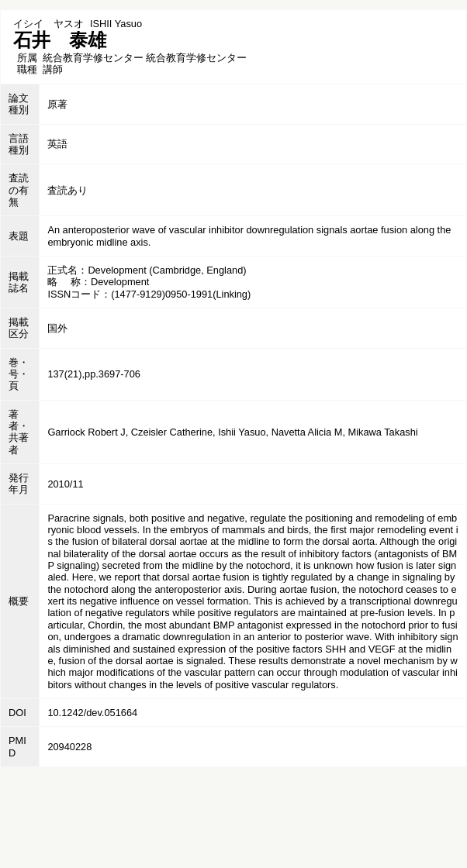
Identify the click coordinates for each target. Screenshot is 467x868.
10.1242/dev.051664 (92, 713)
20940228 (69, 747)
